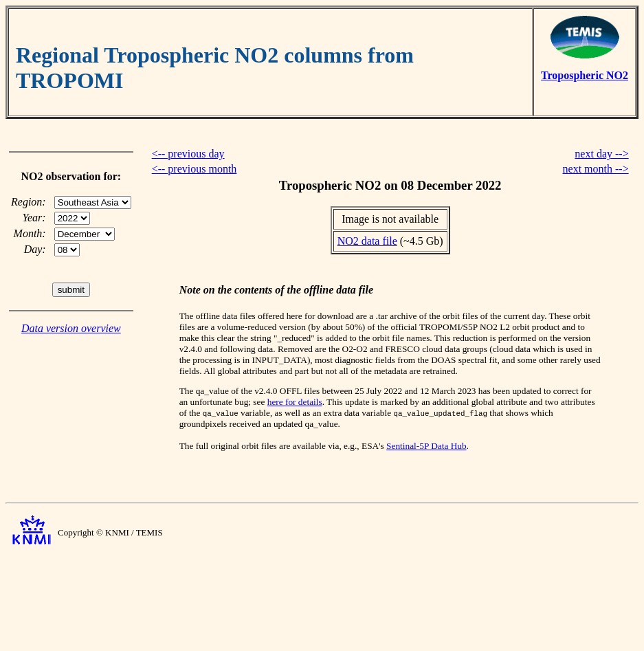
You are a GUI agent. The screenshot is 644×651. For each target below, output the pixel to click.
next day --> (601, 154)
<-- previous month (195, 169)
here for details (295, 402)
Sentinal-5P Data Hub (426, 446)
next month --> (596, 169)
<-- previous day (188, 154)
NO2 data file (367, 241)
